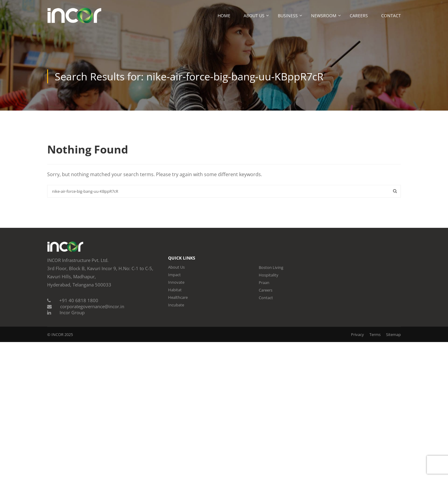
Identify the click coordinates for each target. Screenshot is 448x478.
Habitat (175, 290)
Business (288, 16)
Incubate (176, 305)
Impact (174, 275)
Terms (375, 334)
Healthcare (178, 297)
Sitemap (393, 334)
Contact (391, 16)
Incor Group (72, 312)
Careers (359, 16)
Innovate (176, 282)
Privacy (357, 334)
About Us (254, 16)
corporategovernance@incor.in (92, 306)
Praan (264, 283)
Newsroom (324, 16)
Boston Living (271, 267)
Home (224, 16)
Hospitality (269, 275)
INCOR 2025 (62, 334)
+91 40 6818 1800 (79, 300)
